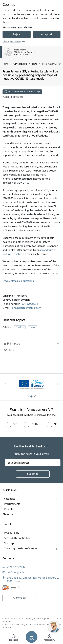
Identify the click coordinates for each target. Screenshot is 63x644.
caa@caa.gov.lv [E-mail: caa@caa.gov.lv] (15, 572)
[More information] (19, 588)
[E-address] (9, 588)
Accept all (46, 34)
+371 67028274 (29, 304)
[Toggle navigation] (32, 637)
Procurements (12, 504)
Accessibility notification (17, 538)
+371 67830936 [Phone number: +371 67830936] (16, 567)
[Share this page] (32, 350)
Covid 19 (20, 327)
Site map (9, 543)
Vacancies (10, 499)
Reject (17, 34)
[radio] (12, 424)
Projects (9, 509)
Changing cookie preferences (21, 548)
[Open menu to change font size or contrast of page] (49, 638)
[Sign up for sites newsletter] (33, 474)
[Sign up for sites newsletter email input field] (33, 463)
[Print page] (32, 344)
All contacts (19, 598)
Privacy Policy (12, 533)
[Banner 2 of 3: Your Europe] (32, 384)
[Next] (57, 384)
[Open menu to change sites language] (14, 638)
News (33, 327)
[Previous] (6, 384)
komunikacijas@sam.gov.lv (26, 308)
